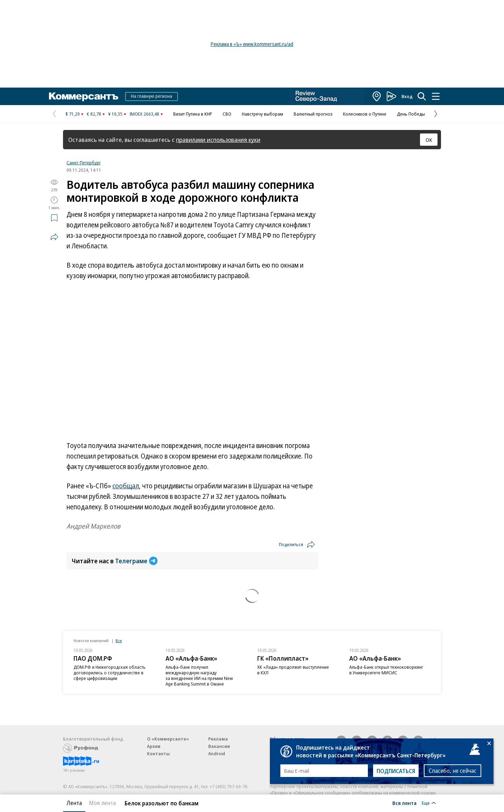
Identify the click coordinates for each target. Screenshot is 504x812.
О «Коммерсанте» (168, 739)
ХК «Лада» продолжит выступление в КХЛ (293, 670)
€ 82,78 (94, 114)
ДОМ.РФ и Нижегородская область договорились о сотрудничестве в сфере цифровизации (110, 673)
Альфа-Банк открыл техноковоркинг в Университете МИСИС (386, 670)
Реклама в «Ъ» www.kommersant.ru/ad (252, 44)
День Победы (411, 114)
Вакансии (219, 746)
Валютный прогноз (313, 114)
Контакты (158, 753)
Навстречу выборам (262, 114)
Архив (154, 746)
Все (119, 641)
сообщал (126, 486)
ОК (429, 140)
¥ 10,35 (115, 114)
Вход (407, 96)
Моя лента (102, 803)
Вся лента (404, 803)
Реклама (218, 739)
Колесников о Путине (365, 114)
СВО (227, 114)
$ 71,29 (73, 114)
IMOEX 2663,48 (144, 114)
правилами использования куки (218, 140)
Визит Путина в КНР (193, 114)
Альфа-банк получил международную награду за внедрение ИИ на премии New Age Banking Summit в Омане (199, 675)
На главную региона (152, 96)
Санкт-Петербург (84, 163)
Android (217, 753)
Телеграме (136, 561)
